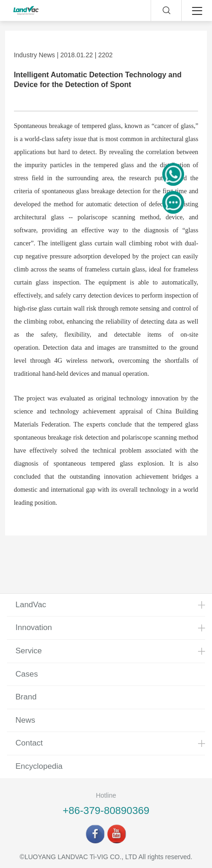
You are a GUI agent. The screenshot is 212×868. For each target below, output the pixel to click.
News (25, 720)
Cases (26, 674)
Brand (26, 697)
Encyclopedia (39, 766)
